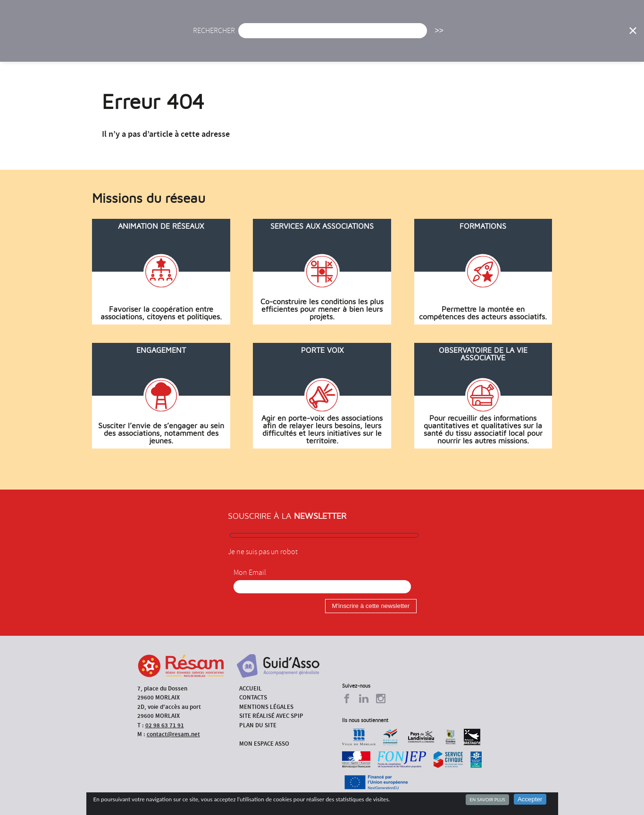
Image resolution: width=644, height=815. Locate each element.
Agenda (288, 35)
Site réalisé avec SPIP (271, 716)
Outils (552, 35)
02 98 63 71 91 (165, 725)
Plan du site (258, 725)
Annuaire (507, 35)
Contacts (253, 697)
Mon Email (250, 573)
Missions (399, 35)
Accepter (530, 799)
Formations (452, 35)
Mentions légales (266, 707)
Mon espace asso (264, 744)
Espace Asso (602, 35)
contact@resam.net (173, 734)
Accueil (209, 35)
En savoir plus (487, 799)
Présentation (342, 35)
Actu (249, 35)
